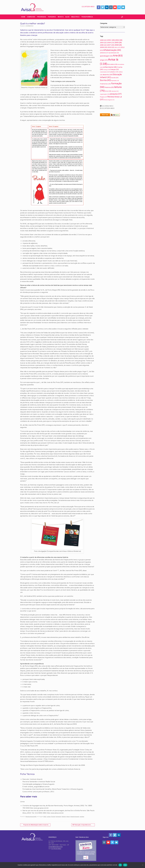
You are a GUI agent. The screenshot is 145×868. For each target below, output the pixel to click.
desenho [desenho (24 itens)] (108, 75)
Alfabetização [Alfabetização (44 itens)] (112, 50)
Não (125, 865)
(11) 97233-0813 (88, 7)
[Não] (143, 865)
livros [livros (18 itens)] (108, 91)
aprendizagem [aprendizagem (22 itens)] (106, 56)
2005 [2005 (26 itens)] (118, 43)
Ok (120, 865)
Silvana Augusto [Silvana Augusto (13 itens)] (109, 100)
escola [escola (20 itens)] (115, 78)
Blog (67, 17)
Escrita (53, 817)
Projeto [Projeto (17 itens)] (103, 97)
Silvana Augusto (75, 817)
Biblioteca (75, 17)
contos (49, 817)
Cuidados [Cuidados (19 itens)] (114, 72)
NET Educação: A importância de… (83, 825)
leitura (68, 817)
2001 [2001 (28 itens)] (111, 40)
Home (23, 17)
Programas (42, 17)
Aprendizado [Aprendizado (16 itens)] (114, 53)
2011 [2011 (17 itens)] (117, 47)
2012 (45, 817)
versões (82, 817)
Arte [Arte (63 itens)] (118, 56)
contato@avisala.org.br (56, 847)
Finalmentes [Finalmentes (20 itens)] (105, 84)
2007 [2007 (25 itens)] (111, 45)
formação (58, 817)
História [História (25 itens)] (109, 87)
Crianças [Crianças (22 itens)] (114, 69)
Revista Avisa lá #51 (31, 817)
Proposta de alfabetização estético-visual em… (35, 825)
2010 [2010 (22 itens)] (111, 47)
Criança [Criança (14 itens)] (106, 70)
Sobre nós (31, 17)
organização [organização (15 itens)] (105, 94)
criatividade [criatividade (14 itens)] (104, 72)
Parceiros (52, 17)
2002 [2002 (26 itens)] (119, 40)
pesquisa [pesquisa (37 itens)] (116, 94)
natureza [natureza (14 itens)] (115, 91)
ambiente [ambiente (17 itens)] (104, 53)
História (64, 817)
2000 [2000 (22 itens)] (103, 40)
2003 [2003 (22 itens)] (103, 43)
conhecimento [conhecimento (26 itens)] (110, 67)
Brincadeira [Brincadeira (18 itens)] (112, 64)
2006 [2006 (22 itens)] (103, 45)
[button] (122, 17)
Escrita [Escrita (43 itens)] (105, 80)
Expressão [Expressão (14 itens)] (115, 81)
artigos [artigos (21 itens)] (104, 60)
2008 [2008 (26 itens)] (118, 45)
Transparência (87, 17)
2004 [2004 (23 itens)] (111, 43)
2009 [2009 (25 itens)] (104, 47)
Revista (61, 17)
